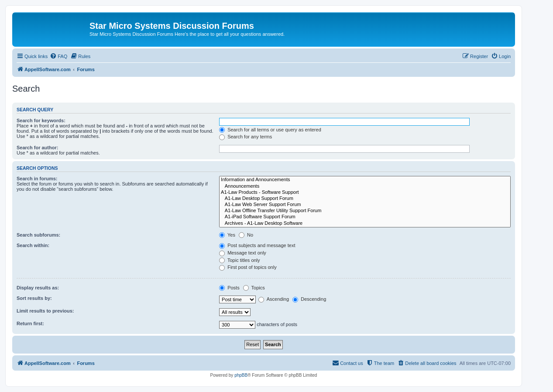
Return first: (30, 323)
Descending (309, 299)
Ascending (274, 299)
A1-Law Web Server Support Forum (365, 205)
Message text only (243, 253)
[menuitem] (58, 56)
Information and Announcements (365, 180)
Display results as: (38, 288)
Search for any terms (246, 137)
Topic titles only (239, 260)
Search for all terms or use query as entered (270, 130)
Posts (229, 288)
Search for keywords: (41, 120)
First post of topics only (248, 267)
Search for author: (37, 148)
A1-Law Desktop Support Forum (365, 199)
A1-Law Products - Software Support (365, 193)
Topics (254, 288)
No (246, 235)
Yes (227, 235)
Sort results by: (34, 298)
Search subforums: (38, 235)
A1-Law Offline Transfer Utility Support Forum (365, 211)
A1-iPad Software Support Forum (365, 217)
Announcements (365, 186)
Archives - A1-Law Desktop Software (365, 224)
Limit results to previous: (45, 311)
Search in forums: (37, 179)
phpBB (241, 375)
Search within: (33, 245)
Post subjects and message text (257, 245)
